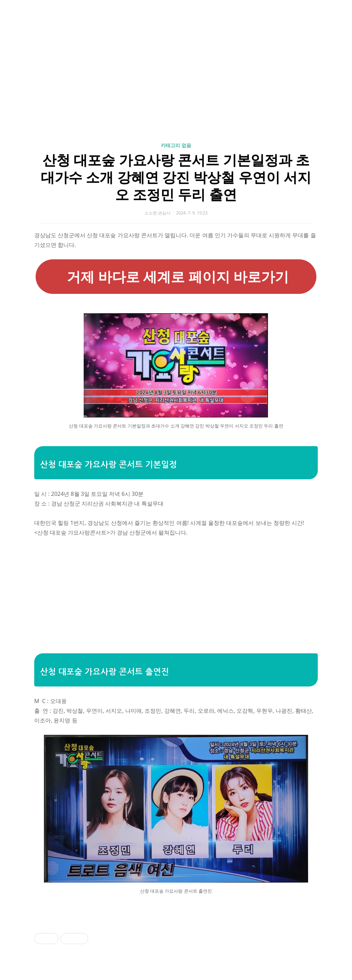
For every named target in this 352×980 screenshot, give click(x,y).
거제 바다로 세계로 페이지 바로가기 (176, 276)
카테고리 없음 (176, 145)
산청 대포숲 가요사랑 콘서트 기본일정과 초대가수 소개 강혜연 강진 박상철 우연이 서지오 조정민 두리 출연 (176, 177)
